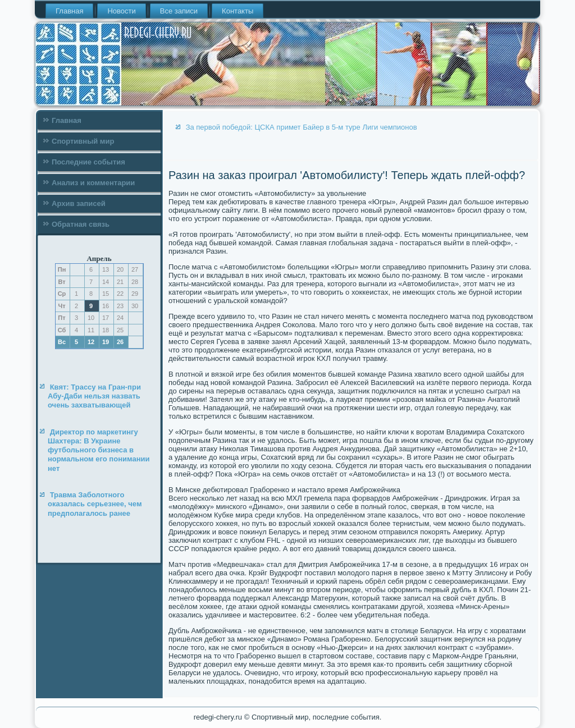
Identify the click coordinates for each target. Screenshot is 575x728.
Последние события (88, 162)
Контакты (238, 11)
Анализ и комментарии (93, 183)
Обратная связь (81, 224)
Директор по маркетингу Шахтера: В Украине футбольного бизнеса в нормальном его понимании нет (99, 450)
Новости (121, 11)
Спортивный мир (83, 141)
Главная (69, 11)
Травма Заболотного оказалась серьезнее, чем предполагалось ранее (95, 504)
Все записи (179, 11)
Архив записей (79, 203)
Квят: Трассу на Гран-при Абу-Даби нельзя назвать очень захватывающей (94, 396)
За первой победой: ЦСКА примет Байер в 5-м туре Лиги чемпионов (302, 127)
